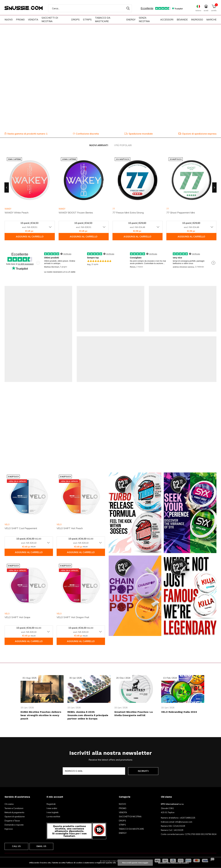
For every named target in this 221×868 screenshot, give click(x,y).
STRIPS (87, 20)
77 (114, 209)
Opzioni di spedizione (15, 817)
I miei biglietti (53, 812)
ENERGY (131, 20)
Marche (211, 20)
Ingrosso (9, 829)
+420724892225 (187, 818)
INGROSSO (197, 20)
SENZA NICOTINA (144, 20)
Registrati (51, 804)
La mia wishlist (53, 817)
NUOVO (9, 20)
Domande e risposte (14, 825)
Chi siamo (9, 804)
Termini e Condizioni (14, 808)
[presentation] (7, 188)
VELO (7, 524)
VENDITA (33, 20)
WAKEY (62, 209)
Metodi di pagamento (14, 812)
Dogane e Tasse (12, 821)
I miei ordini (52, 808)
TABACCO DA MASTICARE (103, 20)
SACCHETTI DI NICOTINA (50, 20)
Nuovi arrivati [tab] (99, 145)
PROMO (20, 20)
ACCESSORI (167, 20)
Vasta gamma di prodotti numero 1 (26, 134)
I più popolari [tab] (123, 145)
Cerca (128, 8)
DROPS (75, 20)
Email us (41, 846)
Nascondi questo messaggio (135, 863)
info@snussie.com (184, 822)
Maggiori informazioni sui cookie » (174, 863)
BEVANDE (182, 20)
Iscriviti (143, 771)
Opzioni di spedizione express (197, 134)
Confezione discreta (86, 134)
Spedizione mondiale (139, 134)
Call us (16, 846)
